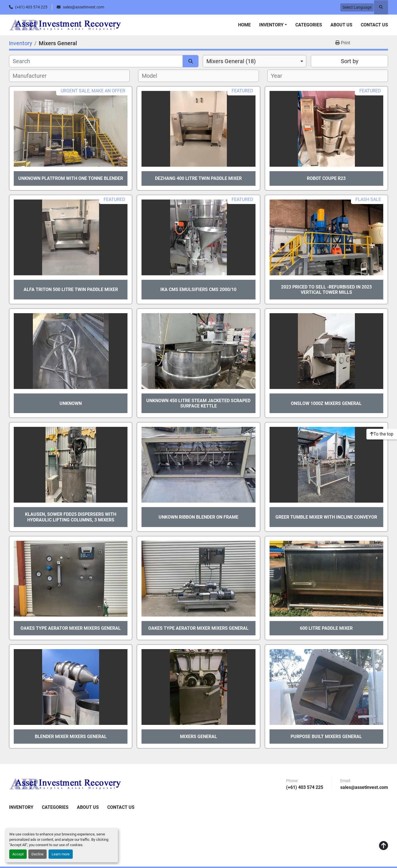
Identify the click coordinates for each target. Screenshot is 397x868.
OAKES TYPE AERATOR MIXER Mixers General (71, 628)
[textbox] (33, 76)
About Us (341, 25)
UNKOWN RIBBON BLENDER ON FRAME (198, 517)
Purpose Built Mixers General (326, 737)
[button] (273, 25)
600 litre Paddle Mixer (326, 628)
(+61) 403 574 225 (31, 7)
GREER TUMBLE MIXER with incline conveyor (326, 517)
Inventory (271, 25)
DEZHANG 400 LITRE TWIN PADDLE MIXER (198, 178)
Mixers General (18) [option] (231, 61)
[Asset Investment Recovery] (65, 784)
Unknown (71, 403)
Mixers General (198, 737)
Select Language (357, 7)
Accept (18, 854)
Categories (309, 25)
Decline (37, 854)
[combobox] (255, 61)
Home (244, 25)
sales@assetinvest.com (84, 7)
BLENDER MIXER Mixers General (71, 737)
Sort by (350, 61)
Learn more (61, 854)
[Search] (96, 61)
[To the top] (382, 434)
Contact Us (374, 25)
